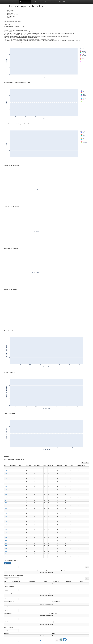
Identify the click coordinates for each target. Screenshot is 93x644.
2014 (6, 500)
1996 (6, 549)
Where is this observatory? (13, 19)
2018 (6, 489)
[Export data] (87, 463)
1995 (6, 551)
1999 (6, 540)
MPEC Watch (9, 2)
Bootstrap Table (51, 641)
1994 (6, 554)
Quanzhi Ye (12, 641)
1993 (6, 557)
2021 (6, 481)
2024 (6, 473)
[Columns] (83, 463)
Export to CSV (8, 563)
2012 (6, 506)
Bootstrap (43, 641)
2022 (6, 479)
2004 (6, 527)
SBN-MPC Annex (63, 2)
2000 (6, 538)
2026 (6, 468)
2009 (6, 514)
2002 (6, 532)
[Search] (11, 567)
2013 (6, 503)
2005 (6, 524)
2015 (6, 497)
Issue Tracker (54, 2)
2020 (6, 484)
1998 (6, 543)
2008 (6, 516)
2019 (6, 487)
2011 (6, 508)
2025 (6, 471)
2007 (6, 519)
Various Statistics (45, 2)
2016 (6, 495)
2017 (6, 492)
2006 (6, 522)
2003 (6, 530)
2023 (6, 476)
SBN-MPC (31, 641)
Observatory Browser (25, 2)
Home (16, 2)
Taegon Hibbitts (20, 641)
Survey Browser (35, 2)
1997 (6, 546)
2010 (6, 511)
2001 (6, 535)
